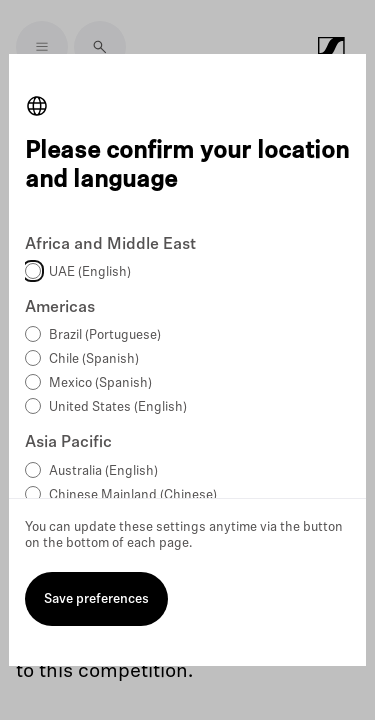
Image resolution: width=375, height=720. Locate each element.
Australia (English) (103, 471)
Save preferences (96, 599)
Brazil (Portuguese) (105, 335)
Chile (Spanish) (94, 359)
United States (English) (118, 407)
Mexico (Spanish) (100, 383)
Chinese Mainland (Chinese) (133, 495)
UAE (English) (90, 272)
